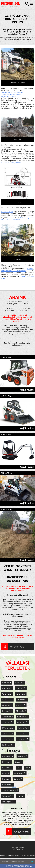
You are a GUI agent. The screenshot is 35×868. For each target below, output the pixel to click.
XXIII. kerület (8, 745)
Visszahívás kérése (28, 855)
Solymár (18, 779)
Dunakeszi (7, 768)
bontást (30, 269)
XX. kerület (22, 734)
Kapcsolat (4, 855)
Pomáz (6, 779)
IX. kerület (7, 705)
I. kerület (7, 683)
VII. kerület (7, 700)
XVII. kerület (8, 728)
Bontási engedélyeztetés (11, 163)
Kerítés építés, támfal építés (13, 92)
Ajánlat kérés (14, 855)
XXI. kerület (8, 739)
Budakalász (8, 756)
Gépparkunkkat (7, 212)
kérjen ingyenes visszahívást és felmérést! (17, 219)
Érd (19, 768)
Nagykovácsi (20, 773)
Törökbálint (8, 796)
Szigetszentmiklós (10, 790)
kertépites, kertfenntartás (12, 94)
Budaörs (7, 762)
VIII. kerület (22, 700)
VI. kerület (21, 694)
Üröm (20, 796)
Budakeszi (22, 756)
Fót (28, 768)
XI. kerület (7, 711)
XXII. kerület (23, 739)
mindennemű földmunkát (14, 271)
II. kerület (20, 683)
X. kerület (21, 705)
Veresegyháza (9, 802)
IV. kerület (21, 688)
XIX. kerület (8, 734)
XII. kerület (21, 711)
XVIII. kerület (24, 728)
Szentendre (8, 785)
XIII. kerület (8, 717)
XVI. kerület (22, 722)
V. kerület (7, 694)
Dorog (19, 762)
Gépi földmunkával (9, 96)
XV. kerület (8, 722)
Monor (6, 773)
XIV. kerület (22, 717)
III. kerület (7, 688)
